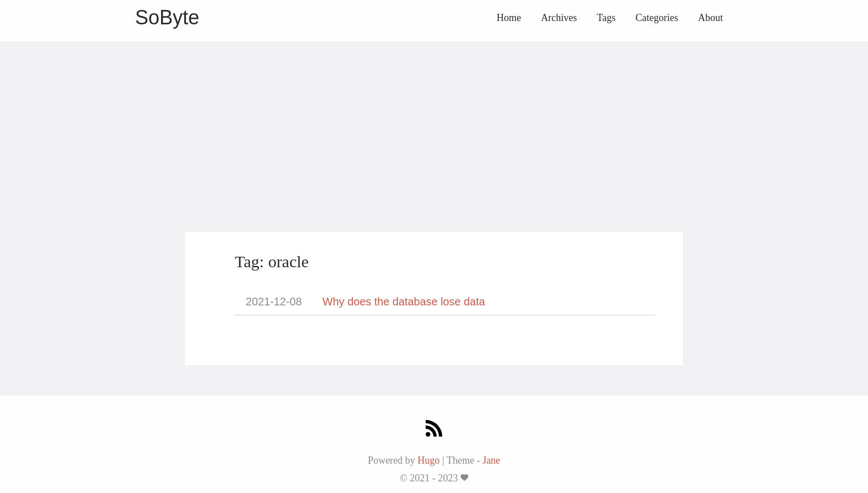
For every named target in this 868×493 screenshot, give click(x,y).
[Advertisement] (434, 119)
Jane (492, 460)
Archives (559, 18)
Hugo (428, 460)
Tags (606, 18)
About (711, 18)
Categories (657, 18)
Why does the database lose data (404, 302)
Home (509, 18)
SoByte (167, 17)
